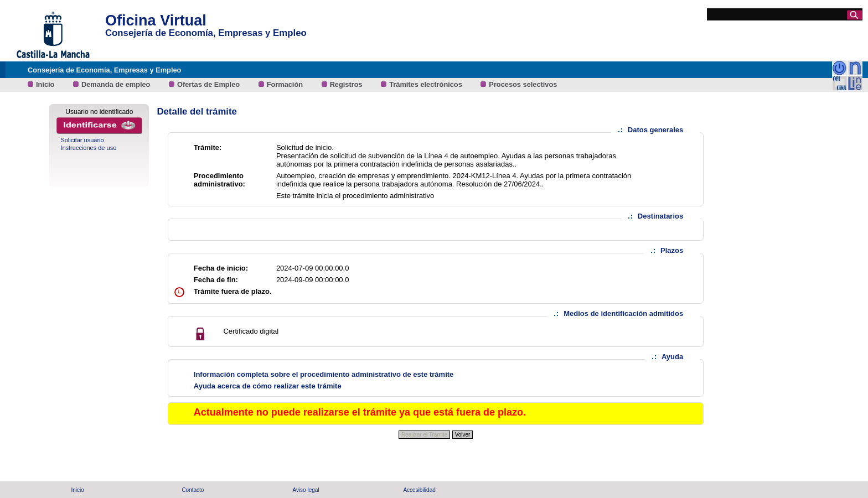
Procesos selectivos (523, 84)
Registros (347, 84)
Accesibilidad (419, 490)
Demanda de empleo (117, 84)
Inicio (46, 84)
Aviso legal (306, 490)
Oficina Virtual (156, 20)
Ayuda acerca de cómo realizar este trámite (268, 386)
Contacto (193, 490)
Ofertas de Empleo (210, 84)
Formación (286, 84)
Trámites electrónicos (427, 84)
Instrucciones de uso (88, 148)
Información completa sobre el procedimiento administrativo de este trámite (324, 374)
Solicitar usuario (82, 140)
